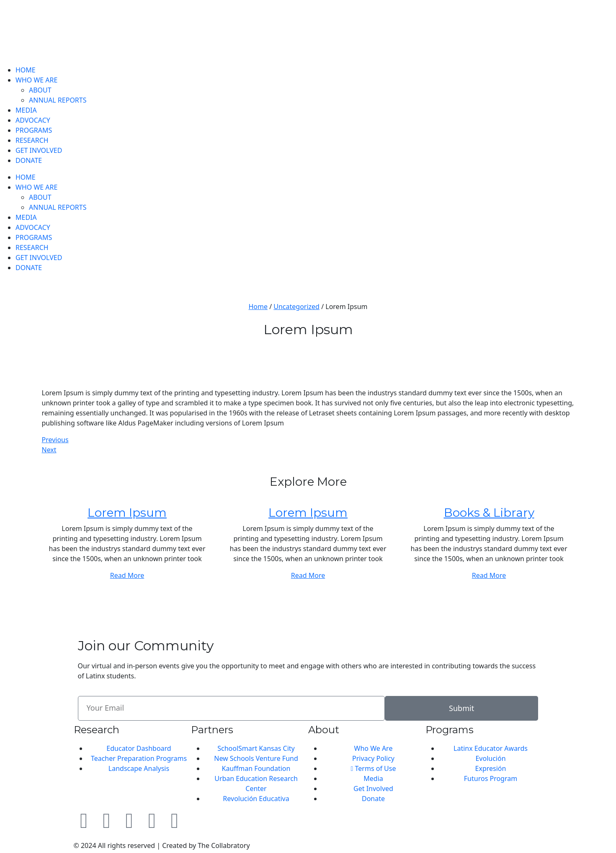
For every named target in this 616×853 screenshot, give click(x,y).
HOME (26, 70)
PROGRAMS (34, 130)
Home (258, 307)
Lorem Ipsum (127, 513)
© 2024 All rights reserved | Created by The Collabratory (162, 845)
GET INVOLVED (39, 150)
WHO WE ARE (36, 80)
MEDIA (26, 110)
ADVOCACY (33, 120)
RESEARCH (32, 140)
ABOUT (40, 90)
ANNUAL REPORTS (58, 100)
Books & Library (489, 513)
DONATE (29, 160)
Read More (127, 575)
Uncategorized (296, 307)
